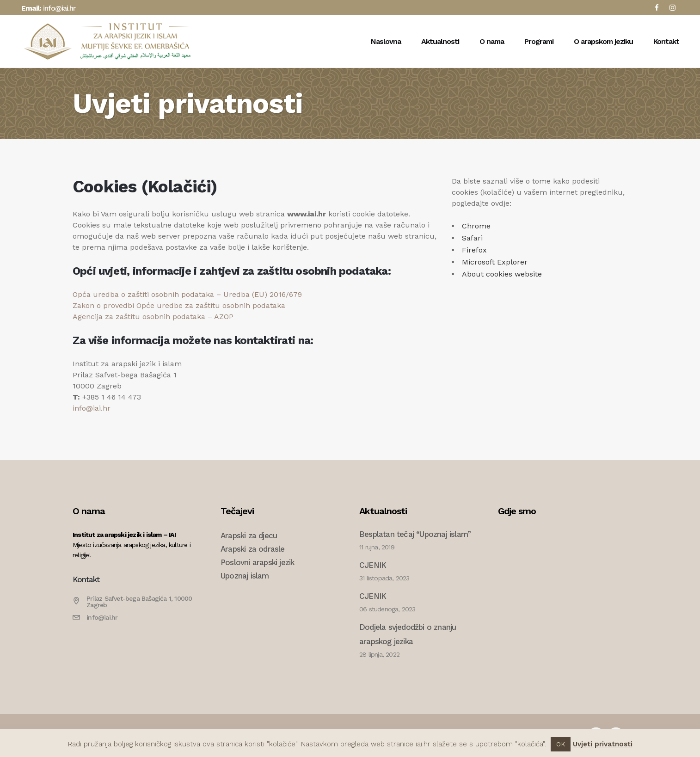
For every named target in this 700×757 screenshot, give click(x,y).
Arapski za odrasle (253, 549)
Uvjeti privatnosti (603, 744)
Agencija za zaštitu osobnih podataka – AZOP (153, 317)
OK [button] (561, 744)
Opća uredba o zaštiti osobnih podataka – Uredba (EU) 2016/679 (187, 294)
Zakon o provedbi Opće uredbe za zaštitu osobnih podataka (179, 305)
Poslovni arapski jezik (257, 562)
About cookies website (502, 274)
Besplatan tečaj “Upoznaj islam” (415, 534)
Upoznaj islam (245, 576)
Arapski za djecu (249, 535)
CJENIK (373, 565)
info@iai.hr (59, 8)
